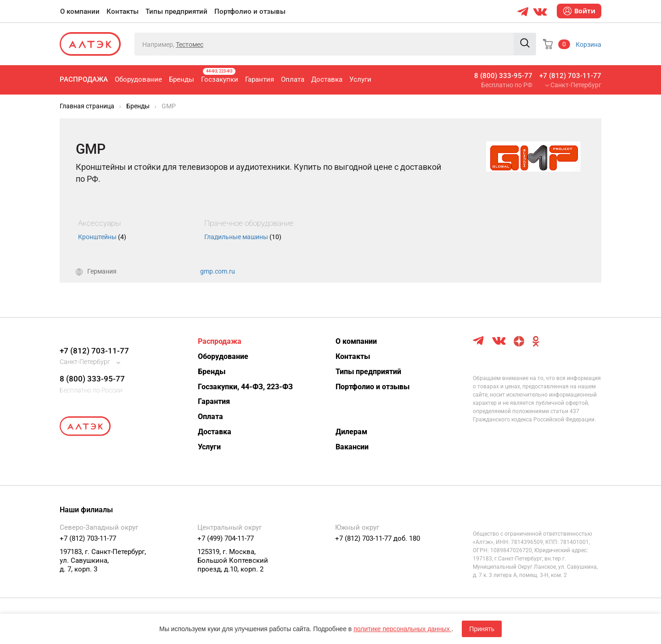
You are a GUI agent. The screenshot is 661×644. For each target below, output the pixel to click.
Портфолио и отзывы (250, 11)
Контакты (123, 11)
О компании (80, 11)
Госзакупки (220, 76)
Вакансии (352, 447)
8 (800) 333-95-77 (503, 76)
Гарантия (260, 79)
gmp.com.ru (218, 271)
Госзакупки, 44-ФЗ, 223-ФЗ (245, 387)
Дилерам (351, 432)
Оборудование (138, 79)
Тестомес (190, 45)
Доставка (327, 79)
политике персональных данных (402, 629)
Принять (482, 629)
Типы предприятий (176, 11)
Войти (579, 11)
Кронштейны (102, 237)
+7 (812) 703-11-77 (570, 76)
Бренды (182, 79)
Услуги (360, 79)
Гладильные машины (243, 237)
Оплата (293, 79)
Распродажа (84, 79)
